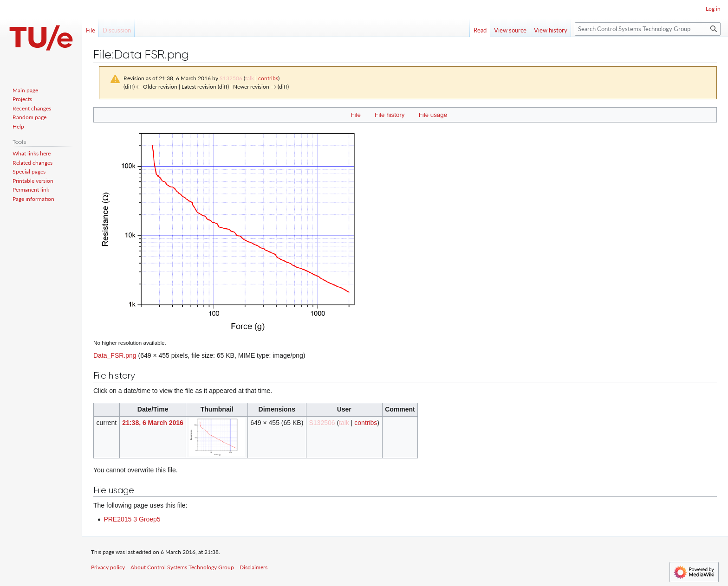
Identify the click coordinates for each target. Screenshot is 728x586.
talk (250, 78)
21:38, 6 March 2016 (153, 423)
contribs (268, 78)
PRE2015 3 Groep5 (132, 519)
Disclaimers (253, 567)
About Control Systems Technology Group (182, 567)
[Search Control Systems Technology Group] (648, 29)
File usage (433, 115)
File (355, 115)
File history (390, 115)
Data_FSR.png (115, 355)
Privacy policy (108, 567)
